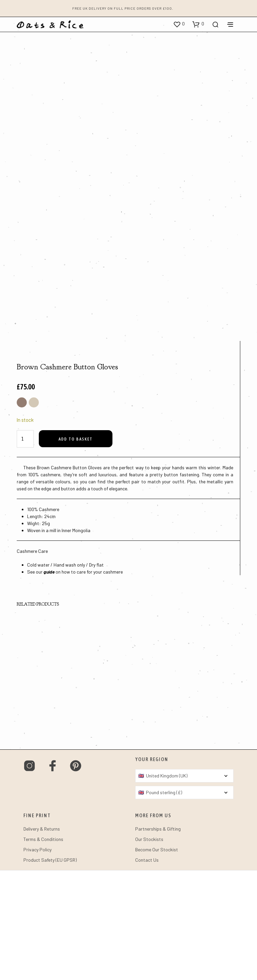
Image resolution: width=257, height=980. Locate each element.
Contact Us (147, 969)
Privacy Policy (37, 959)
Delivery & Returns (42, 938)
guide (49, 681)
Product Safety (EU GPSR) (50, 969)
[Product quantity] (25, 548)
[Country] (184, 885)
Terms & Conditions (43, 949)
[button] (179, 24)
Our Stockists (149, 949)
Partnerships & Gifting (158, 938)
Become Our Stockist (157, 959)
